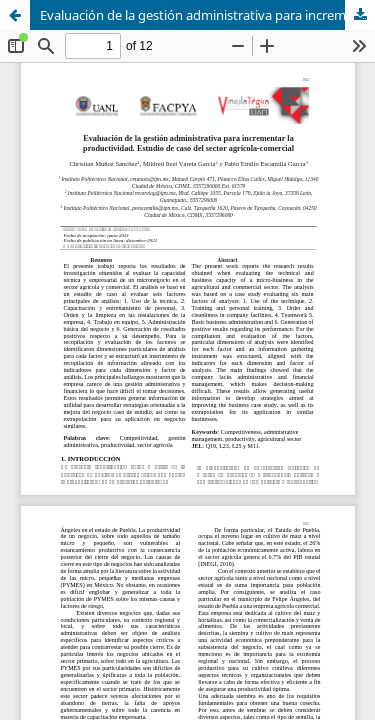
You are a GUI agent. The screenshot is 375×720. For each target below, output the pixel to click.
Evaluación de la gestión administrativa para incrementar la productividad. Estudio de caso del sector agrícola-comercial (207, 15)
